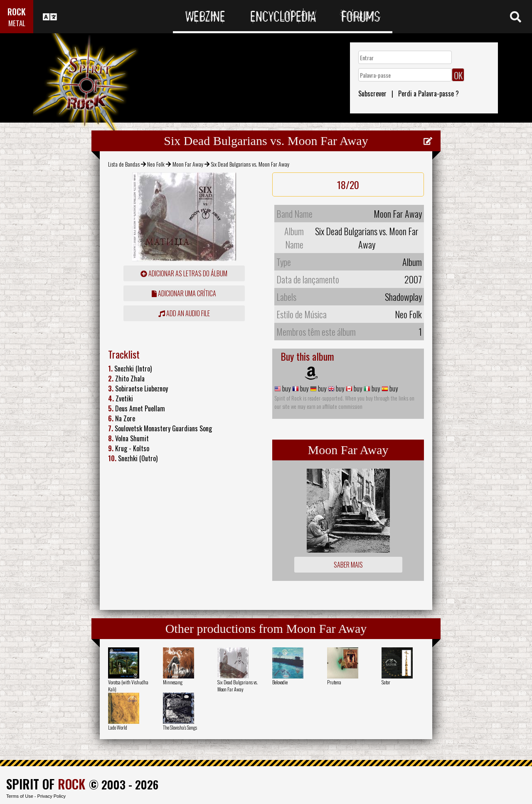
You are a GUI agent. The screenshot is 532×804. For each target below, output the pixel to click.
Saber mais (348, 565)
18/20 (348, 184)
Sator (386, 682)
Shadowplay (403, 297)
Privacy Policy (52, 796)
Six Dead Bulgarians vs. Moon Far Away (238, 686)
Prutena (334, 682)
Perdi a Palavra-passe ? (429, 93)
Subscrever (372, 93)
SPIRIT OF (46, 784)
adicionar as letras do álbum (184, 273)
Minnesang (173, 682)
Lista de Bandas (124, 164)
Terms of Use (20, 796)
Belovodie (280, 682)
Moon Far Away (188, 164)
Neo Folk (156, 164)
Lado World (118, 727)
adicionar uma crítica (184, 293)
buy (286, 388)
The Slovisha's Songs (180, 727)
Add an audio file (184, 313)
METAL (17, 23)
